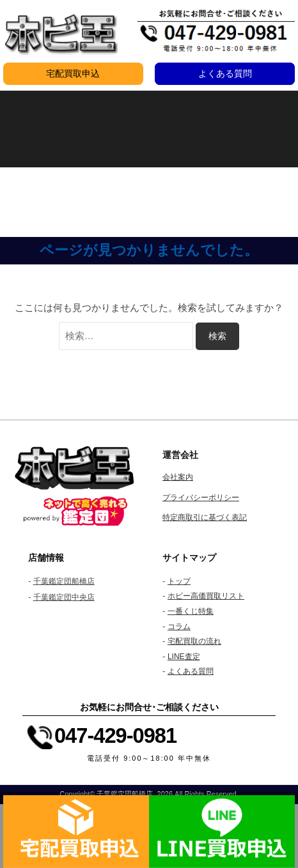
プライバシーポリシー (201, 498)
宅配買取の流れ (194, 641)
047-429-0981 (115, 735)
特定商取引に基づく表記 (205, 517)
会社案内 (178, 477)
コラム (179, 627)
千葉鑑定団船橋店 (64, 581)
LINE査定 (184, 657)
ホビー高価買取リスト (206, 596)
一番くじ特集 (191, 611)
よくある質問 (225, 73)
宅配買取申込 (73, 73)
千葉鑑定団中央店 (64, 597)
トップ (179, 581)
